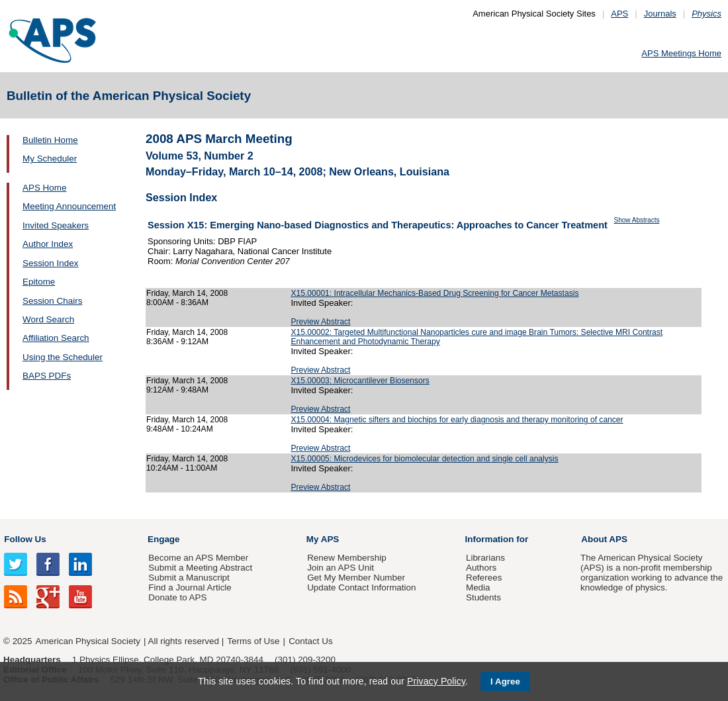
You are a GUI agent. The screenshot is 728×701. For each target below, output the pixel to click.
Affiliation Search (56, 338)
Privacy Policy (436, 681)
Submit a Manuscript (189, 578)
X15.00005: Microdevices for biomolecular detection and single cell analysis (424, 459)
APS (619, 14)
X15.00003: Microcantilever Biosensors (360, 381)
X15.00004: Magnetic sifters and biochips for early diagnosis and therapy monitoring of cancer (457, 420)
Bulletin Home (50, 140)
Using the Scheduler (63, 357)
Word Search (48, 319)
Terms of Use (253, 641)
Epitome (39, 282)
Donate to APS (177, 597)
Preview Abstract (320, 322)
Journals (660, 14)
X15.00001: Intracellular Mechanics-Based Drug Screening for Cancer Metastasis (434, 293)
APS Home (44, 188)
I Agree (505, 681)
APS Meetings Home (681, 53)
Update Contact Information (361, 587)
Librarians (485, 558)
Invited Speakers (56, 225)
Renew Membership (347, 558)
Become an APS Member (198, 558)
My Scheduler (50, 159)
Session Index (50, 263)
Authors (481, 568)
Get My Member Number (356, 578)
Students (483, 597)
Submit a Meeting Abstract (200, 568)
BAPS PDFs (47, 376)
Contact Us (310, 641)
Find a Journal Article (190, 587)
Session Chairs (52, 301)
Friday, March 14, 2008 (187, 293)
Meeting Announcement (69, 206)
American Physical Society (88, 641)
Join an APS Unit (341, 568)
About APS (604, 539)
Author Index (48, 244)
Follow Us (25, 539)
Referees (484, 578)
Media (478, 587)
